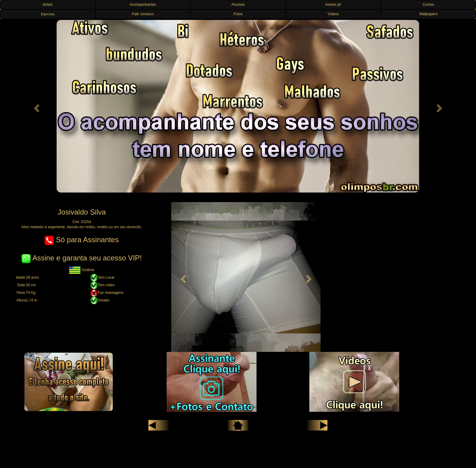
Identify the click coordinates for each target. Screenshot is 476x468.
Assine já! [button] (333, 5)
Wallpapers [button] (428, 14)
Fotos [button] (238, 14)
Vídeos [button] (333, 14)
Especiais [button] (48, 14)
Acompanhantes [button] (143, 5)
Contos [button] (428, 5)
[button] (36, 106)
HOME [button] (48, 5)
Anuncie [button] (238, 5)
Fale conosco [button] (143, 14)
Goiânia (82, 270)
